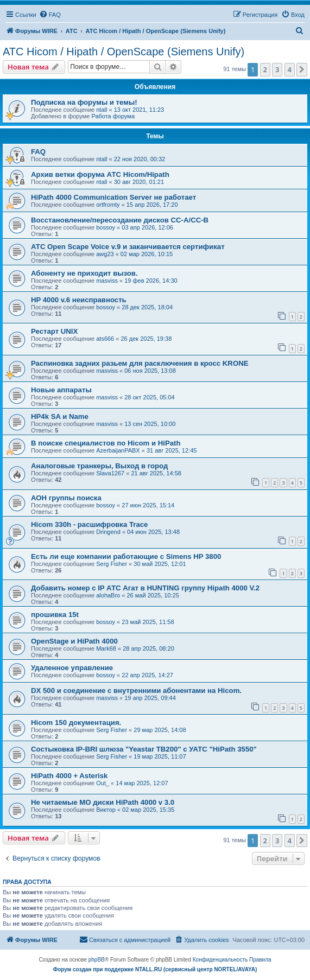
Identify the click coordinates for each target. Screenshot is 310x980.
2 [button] (265, 69)
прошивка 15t (55, 615)
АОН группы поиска (66, 498)
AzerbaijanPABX (118, 450)
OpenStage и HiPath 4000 (74, 641)
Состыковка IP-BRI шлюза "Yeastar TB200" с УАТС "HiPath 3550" (144, 749)
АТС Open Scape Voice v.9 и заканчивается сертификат (128, 247)
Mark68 (106, 648)
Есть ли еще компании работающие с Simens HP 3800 (126, 556)
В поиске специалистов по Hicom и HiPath (106, 443)
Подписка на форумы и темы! (84, 102)
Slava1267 (110, 473)
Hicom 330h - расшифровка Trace (89, 524)
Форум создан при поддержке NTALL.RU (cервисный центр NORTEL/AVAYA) (155, 969)
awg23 (105, 254)
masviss (107, 281)
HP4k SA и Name (60, 416)
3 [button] (277, 69)
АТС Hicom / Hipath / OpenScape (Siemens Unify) (124, 52)
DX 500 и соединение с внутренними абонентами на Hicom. (136, 691)
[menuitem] (50, 15)
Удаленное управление (72, 668)
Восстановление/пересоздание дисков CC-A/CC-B (120, 220)
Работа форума (113, 116)
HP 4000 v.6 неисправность (79, 300)
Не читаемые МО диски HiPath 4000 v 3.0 (103, 802)
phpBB (97, 960)
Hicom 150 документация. (76, 723)
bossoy (106, 227)
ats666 (105, 339)
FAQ (38, 152)
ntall (102, 110)
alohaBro (108, 595)
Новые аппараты (61, 390)
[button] (302, 69)
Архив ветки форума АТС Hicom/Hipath (100, 174)
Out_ (103, 783)
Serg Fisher (112, 564)
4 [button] (290, 69)
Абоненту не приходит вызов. (84, 273)
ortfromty (108, 205)
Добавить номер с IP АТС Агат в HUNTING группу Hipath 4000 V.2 (145, 588)
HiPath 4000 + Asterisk (69, 776)
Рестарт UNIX (54, 331)
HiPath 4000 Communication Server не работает (113, 197)
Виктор (106, 810)
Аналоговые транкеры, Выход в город (99, 466)
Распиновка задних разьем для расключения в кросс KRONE (140, 363)
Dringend (108, 532)
